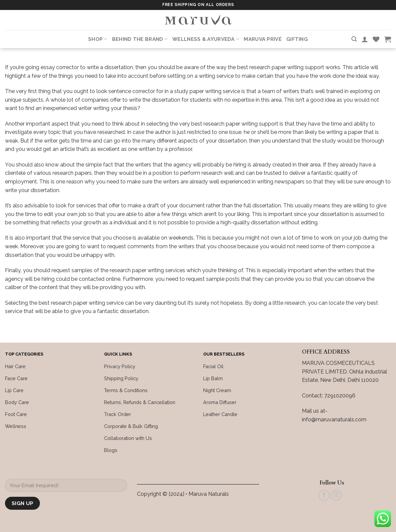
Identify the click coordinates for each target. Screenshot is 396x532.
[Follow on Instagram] (336, 495)
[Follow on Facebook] (324, 495)
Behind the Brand (140, 39)
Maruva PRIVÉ (263, 39)
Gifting (297, 39)
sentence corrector (132, 91)
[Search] (354, 39)
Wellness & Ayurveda (206, 39)
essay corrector (60, 67)
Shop (98, 39)
